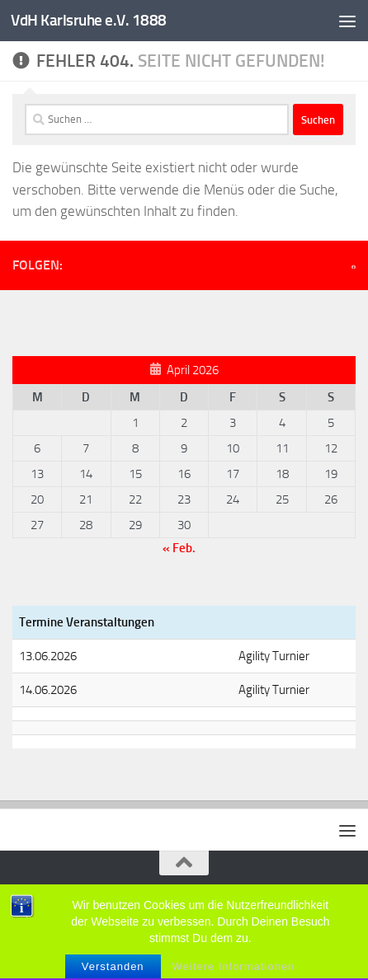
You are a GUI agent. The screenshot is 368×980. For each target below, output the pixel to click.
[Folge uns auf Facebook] (354, 267)
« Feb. (179, 548)
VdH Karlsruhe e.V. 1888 (89, 20)
